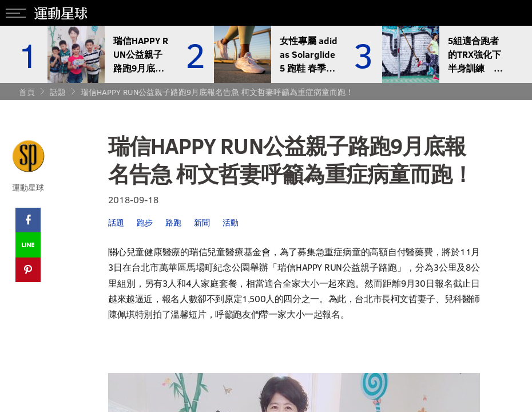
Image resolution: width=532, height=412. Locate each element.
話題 (58, 92)
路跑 (173, 222)
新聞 (202, 222)
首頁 (27, 92)
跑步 (145, 222)
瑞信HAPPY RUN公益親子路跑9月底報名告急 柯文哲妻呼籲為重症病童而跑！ (217, 92)
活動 (231, 222)
